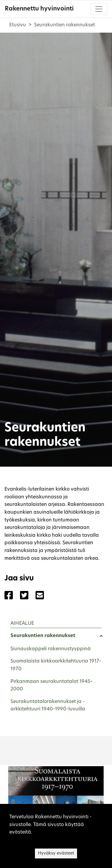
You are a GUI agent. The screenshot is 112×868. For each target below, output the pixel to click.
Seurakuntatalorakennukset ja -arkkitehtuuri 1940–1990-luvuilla (48, 706)
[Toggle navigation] (99, 9)
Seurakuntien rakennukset (43, 636)
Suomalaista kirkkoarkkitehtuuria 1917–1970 (56, 665)
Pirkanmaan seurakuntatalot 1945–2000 (52, 686)
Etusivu (18, 25)
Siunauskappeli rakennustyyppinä (51, 649)
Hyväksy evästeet (56, 853)
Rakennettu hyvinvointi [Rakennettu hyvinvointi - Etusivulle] (39, 9)
